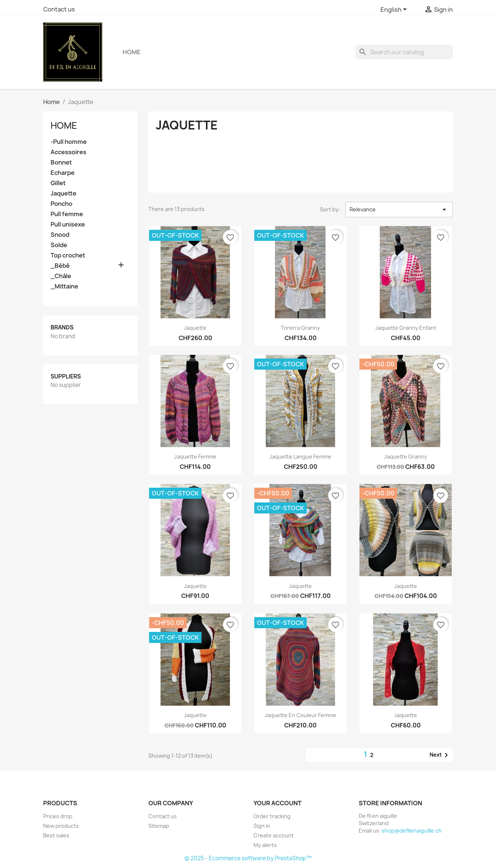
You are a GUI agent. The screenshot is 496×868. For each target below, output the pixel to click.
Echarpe (63, 173)
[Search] (404, 52)
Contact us (59, 9)
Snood (60, 235)
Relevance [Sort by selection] (399, 210)
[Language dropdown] (395, 10)
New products (61, 826)
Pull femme (67, 214)
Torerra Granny (300, 328)
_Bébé (60, 266)
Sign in (262, 826)
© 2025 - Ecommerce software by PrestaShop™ (248, 858)
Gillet (58, 183)
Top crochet (68, 255)
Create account (274, 835)
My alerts (265, 845)
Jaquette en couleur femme (300, 715)
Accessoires (68, 152)
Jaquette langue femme (300, 457)
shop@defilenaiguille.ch (412, 831)
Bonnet (61, 162)
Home (132, 52)
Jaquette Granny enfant (406, 328)
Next (440, 755)
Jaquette (63, 193)
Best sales (56, 835)
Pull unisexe (68, 224)
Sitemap (159, 826)
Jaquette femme (195, 457)
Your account (278, 803)
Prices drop (58, 816)
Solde (59, 245)
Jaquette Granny (406, 457)
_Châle (61, 276)
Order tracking (272, 816)
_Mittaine (64, 286)
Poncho (61, 204)
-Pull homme (69, 142)
